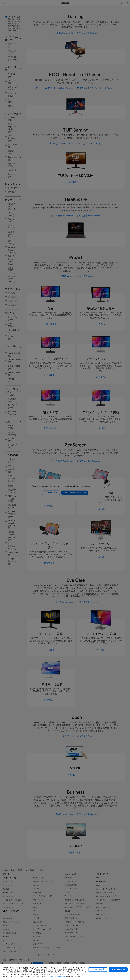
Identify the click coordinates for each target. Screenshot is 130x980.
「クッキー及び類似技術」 (56, 976)
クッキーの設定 (98, 970)
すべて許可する (118, 970)
